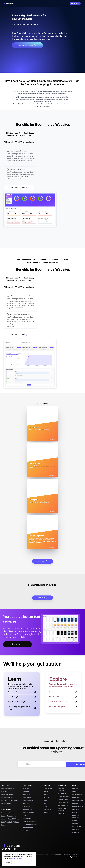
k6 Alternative (62, 793)
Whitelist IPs (76, 803)
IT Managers (26, 806)
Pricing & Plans (48, 788)
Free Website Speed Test (9, 813)
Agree (8, 862)
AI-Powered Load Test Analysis (10, 800)
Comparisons (48, 809)
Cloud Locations (77, 809)
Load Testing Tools (77, 800)
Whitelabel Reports (77, 806)
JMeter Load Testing (7, 794)
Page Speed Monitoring (8, 788)
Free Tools (75, 788)
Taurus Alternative (63, 805)
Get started (75, 4)
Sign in (46, 791)
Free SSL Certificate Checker (10, 822)
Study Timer (76, 829)
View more (42, 561)
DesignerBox (76, 832)
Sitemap (46, 812)
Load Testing (5, 791)
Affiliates (46, 797)
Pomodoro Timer (77, 826)
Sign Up (46, 794)
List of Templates (77, 794)
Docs (45, 800)
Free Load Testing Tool (9, 816)
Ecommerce (26, 803)
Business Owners (27, 818)
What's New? (76, 797)
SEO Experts (26, 788)
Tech (45, 806)
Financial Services (28, 827)
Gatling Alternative (63, 799)
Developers (26, 791)
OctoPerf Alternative (64, 796)
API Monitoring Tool (7, 797)
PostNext (75, 820)
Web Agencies (27, 794)
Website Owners (27, 809)
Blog (45, 803)
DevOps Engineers (28, 800)
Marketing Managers (28, 812)
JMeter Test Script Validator (10, 819)
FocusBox (75, 823)
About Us (75, 812)
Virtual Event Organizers (29, 821)
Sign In (67, 4)
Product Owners (27, 797)
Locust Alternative (63, 802)
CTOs (24, 815)
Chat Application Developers (30, 824)
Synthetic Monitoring (7, 803)
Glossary (75, 791)
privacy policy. (18, 858)
